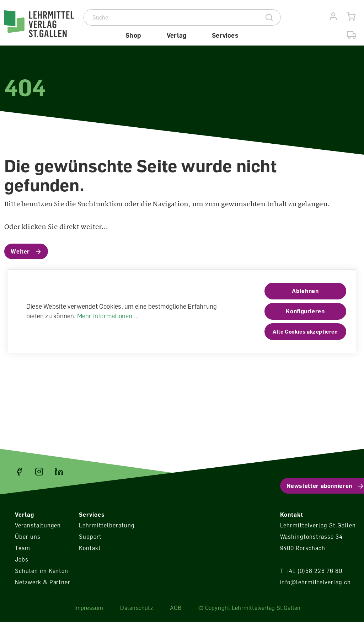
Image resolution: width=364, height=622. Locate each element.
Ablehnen (305, 291)
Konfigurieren (305, 311)
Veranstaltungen (38, 525)
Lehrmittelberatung (107, 525)
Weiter (20, 251)
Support (90, 537)
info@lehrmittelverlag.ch (315, 582)
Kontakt (90, 548)
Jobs (22, 559)
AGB (176, 608)
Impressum (89, 608)
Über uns (28, 537)
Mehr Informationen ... (108, 316)
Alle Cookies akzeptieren (305, 331)
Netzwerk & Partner (43, 582)
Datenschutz (136, 608)
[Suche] (171, 17)
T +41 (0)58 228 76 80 (311, 571)
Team (23, 548)
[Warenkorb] (351, 17)
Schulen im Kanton (42, 571)
